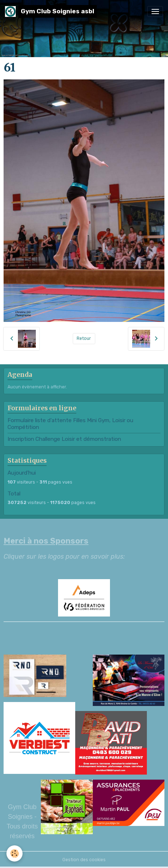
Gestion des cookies (84, 860)
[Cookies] (15, 853)
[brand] (51, 11)
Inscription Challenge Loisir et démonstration (64, 439)
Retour (84, 338)
